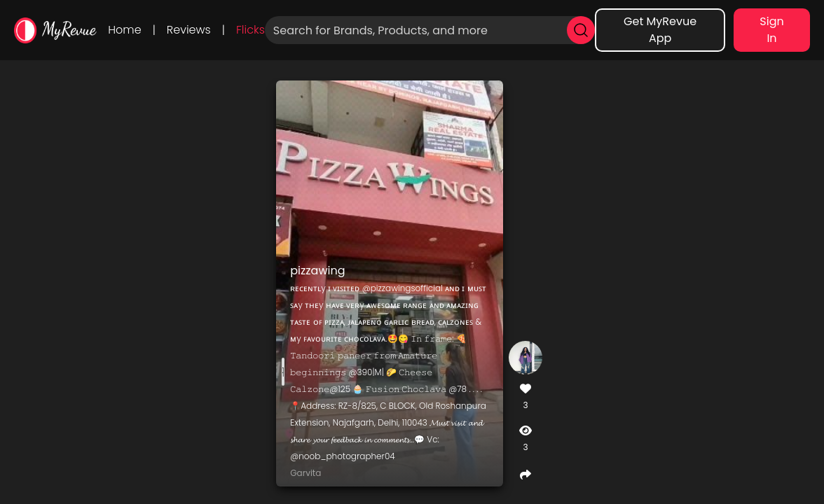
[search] (581, 30)
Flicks (250, 30)
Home (124, 30)
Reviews (189, 30)
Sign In (771, 30)
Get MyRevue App (660, 30)
